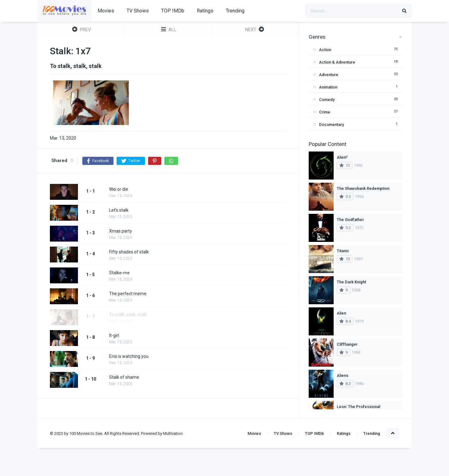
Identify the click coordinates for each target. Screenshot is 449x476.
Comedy (327, 100)
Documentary (331, 125)
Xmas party (121, 231)
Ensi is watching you (129, 356)
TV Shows (138, 11)
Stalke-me (119, 273)
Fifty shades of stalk (129, 252)
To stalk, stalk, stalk (128, 315)
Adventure (329, 75)
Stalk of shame (124, 377)
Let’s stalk (119, 210)
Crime (325, 112)
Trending (235, 11)
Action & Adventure (337, 62)
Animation (328, 87)
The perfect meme (128, 294)
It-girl (114, 335)
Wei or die (119, 189)
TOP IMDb (173, 11)
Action (325, 50)
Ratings (205, 11)
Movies (106, 11)
